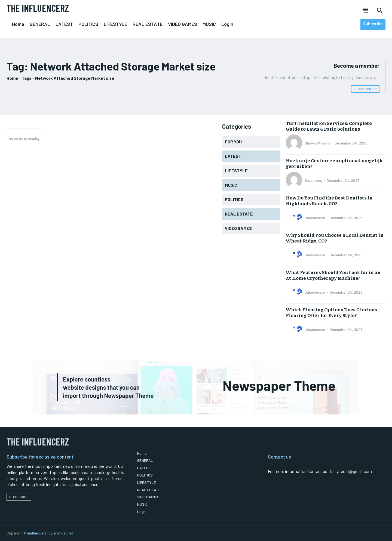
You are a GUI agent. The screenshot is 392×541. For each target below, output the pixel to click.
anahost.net (63, 533)
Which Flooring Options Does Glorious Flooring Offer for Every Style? (331, 312)
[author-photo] (295, 143)
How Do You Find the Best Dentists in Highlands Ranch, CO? (329, 200)
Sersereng (313, 180)
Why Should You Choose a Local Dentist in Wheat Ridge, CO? (335, 238)
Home (12, 78)
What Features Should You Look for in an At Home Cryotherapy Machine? (333, 275)
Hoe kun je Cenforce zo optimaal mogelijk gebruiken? (334, 163)
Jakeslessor (315, 218)
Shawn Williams (317, 143)
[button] (379, 10)
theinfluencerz (35, 533)
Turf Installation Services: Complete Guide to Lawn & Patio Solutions (329, 126)
